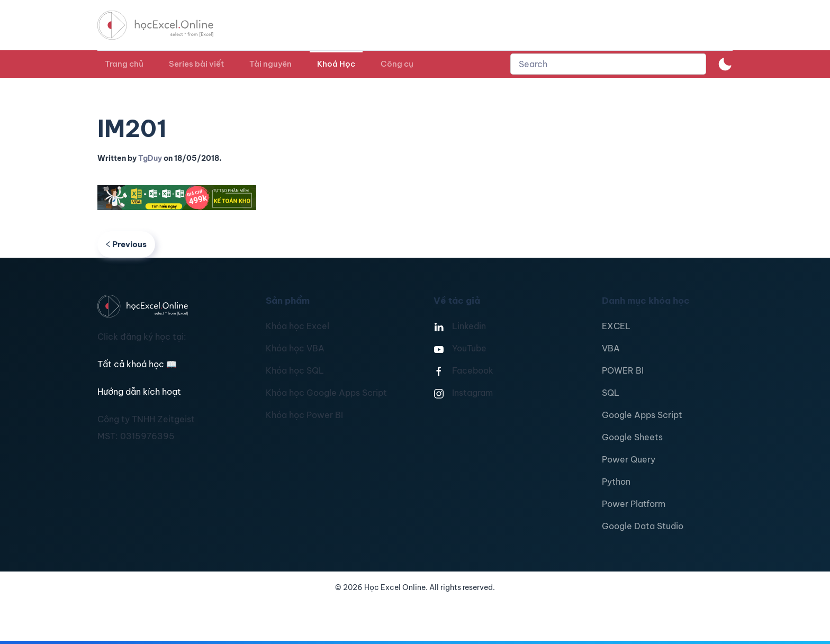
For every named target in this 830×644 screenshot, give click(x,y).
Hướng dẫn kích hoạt (139, 392)
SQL (611, 393)
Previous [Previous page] (126, 244)
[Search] (608, 64)
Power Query (629, 459)
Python (616, 482)
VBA (611, 348)
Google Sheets (632, 437)
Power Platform (634, 504)
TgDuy (150, 158)
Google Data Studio (643, 526)
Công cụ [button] (397, 64)
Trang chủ (124, 64)
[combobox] (608, 64)
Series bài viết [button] (196, 64)
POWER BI (623, 370)
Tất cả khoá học (137, 364)
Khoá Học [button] (336, 64)
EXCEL (616, 326)
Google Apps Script (642, 415)
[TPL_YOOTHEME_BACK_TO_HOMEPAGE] (165, 25)
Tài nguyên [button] (270, 64)
